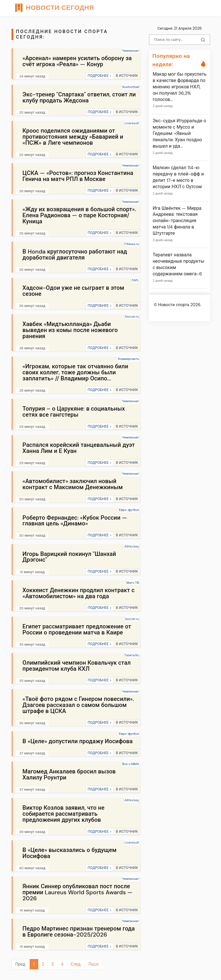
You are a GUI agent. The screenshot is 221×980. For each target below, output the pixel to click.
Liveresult (132, 123)
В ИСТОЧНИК (127, 76)
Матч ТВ (133, 583)
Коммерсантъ (128, 359)
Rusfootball (131, 87)
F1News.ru (132, 244)
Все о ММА (131, 764)
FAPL (135, 280)
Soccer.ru (132, 317)
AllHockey (132, 546)
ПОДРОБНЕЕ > (99, 76)
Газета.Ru (132, 655)
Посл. (94, 964)
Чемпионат (130, 51)
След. (76, 964)
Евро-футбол (129, 510)
